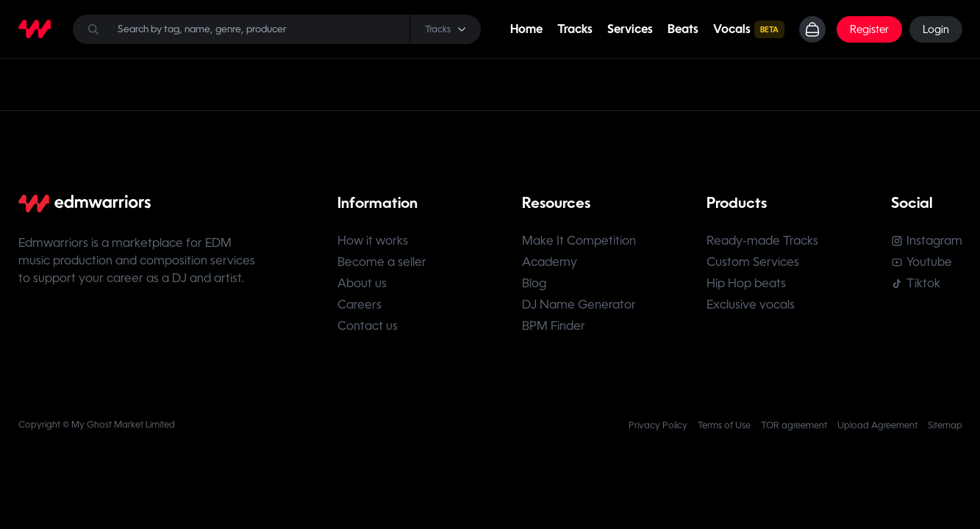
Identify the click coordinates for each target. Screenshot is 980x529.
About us (362, 283)
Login (936, 29)
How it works (373, 241)
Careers (360, 305)
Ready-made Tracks (762, 241)
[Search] (277, 29)
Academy (550, 262)
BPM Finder (554, 326)
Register (869, 29)
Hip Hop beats (746, 283)
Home (526, 29)
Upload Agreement (877, 425)
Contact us (368, 326)
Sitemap (945, 425)
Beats (683, 29)
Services (630, 29)
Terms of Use (724, 425)
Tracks (575, 29)
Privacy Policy (658, 425)
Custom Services (753, 262)
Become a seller (382, 262)
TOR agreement (794, 425)
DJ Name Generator (579, 305)
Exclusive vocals (751, 305)
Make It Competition (579, 241)
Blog (534, 283)
